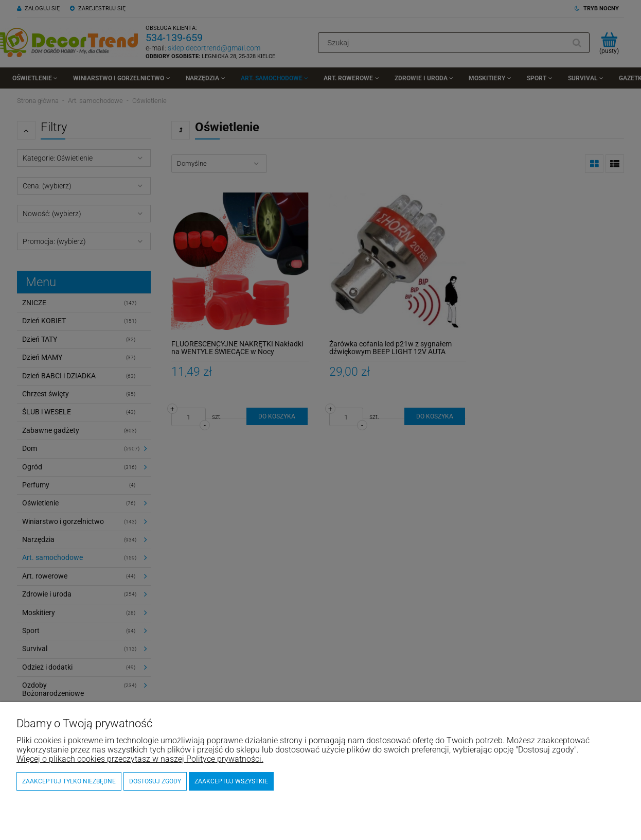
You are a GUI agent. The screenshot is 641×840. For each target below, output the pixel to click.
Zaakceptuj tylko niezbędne (69, 781)
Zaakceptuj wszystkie (231, 781)
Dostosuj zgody (155, 781)
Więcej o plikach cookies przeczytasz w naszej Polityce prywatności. (140, 759)
